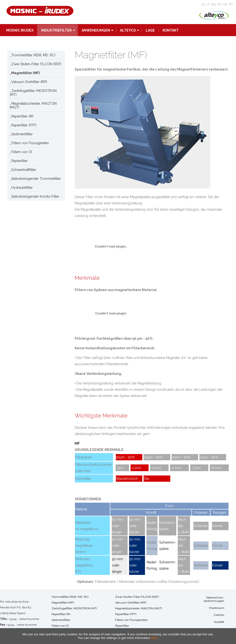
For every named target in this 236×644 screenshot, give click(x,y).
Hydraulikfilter (22, 188)
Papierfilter (20, 161)
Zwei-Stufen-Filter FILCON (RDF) (36, 64)
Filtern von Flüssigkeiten (30, 143)
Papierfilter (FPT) (24, 125)
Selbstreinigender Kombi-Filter (35, 196)
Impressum (217, 608)
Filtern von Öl (22, 152)
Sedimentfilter (22, 134)
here (154, 638)
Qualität (219, 622)
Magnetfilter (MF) (26, 73)
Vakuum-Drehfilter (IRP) (29, 82)
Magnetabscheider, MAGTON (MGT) (33, 105)
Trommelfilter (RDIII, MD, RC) (33, 55)
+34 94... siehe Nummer (24, 619)
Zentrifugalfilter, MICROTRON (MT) (33, 93)
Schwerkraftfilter (24, 170)
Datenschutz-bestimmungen (214, 599)
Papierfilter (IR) (22, 116)
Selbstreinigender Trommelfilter (36, 179)
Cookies (219, 615)
